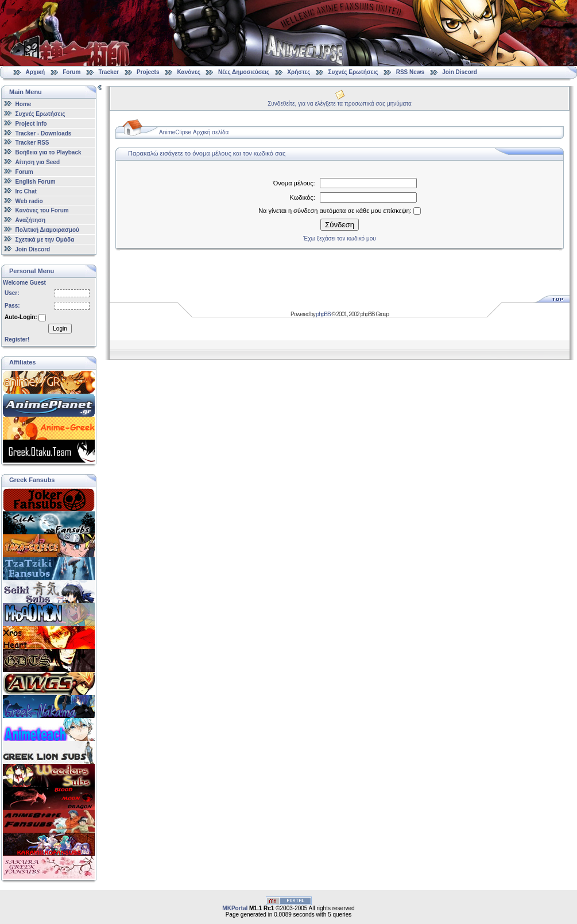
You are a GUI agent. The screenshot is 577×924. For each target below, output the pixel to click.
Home (24, 104)
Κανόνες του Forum (42, 210)
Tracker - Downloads (44, 133)
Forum (71, 72)
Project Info (31, 124)
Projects (148, 72)
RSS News (410, 72)
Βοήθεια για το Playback (49, 152)
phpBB (324, 314)
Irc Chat (26, 191)
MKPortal (235, 908)
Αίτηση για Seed (38, 162)
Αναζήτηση (31, 220)
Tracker (109, 72)
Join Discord (460, 72)
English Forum (36, 182)
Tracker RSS (32, 143)
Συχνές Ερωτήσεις (354, 72)
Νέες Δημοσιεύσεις (244, 72)
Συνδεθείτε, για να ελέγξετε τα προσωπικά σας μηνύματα (340, 104)
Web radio (29, 201)
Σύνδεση (340, 225)
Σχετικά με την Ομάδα (45, 240)
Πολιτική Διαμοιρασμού (47, 230)
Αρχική (36, 72)
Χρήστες (299, 72)
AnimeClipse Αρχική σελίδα (194, 132)
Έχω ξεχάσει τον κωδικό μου (339, 238)
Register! (17, 339)
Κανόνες (189, 72)
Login (60, 329)
